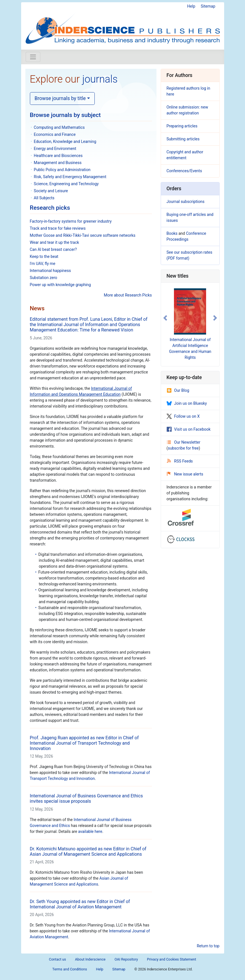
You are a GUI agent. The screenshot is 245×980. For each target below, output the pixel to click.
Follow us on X (183, 416)
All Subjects (44, 198)
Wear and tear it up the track (55, 242)
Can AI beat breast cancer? (53, 249)
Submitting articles (183, 139)
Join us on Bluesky (187, 403)
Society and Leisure (51, 191)
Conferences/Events (184, 171)
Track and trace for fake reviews (58, 228)
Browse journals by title (60, 98)
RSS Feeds (180, 461)
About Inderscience (90, 959)
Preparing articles (182, 126)
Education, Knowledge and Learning (65, 141)
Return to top (208, 946)
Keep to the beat (44, 256)
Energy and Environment (55, 149)
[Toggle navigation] (33, 57)
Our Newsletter (184, 442)
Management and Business (58, 163)
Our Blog (178, 390)
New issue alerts (185, 474)
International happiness (50, 271)
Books (172, 233)
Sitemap (208, 6)
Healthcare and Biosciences (58, 156)
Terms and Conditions (70, 969)
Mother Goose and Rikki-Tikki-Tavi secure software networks (83, 235)
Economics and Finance (55, 134)
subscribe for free (183, 448)
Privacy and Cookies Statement (171, 959)
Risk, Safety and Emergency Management (70, 177)
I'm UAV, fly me (43, 264)
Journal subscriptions (186, 202)
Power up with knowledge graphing (60, 285)
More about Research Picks (128, 295)
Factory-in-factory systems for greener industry (71, 221)
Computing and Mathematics (59, 127)
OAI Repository (126, 959)
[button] (165, 318)
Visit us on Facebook (189, 429)
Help (191, 6)
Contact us (57, 959)
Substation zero (44, 278)
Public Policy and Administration (62, 170)
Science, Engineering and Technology (66, 184)
